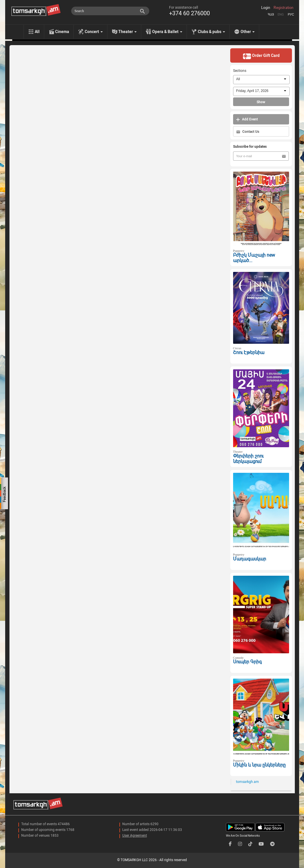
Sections (240, 71)
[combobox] (261, 80)
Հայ (271, 15)
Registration (283, 8)
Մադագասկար (250, 559)
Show (261, 102)
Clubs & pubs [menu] (211, 32)
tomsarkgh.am (247, 782)
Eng (281, 15)
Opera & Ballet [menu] (167, 32)
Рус (291, 15)
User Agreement (135, 836)
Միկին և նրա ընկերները (259, 765)
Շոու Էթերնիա (249, 353)
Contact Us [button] (248, 132)
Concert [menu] (94, 32)
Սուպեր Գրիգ (247, 662)
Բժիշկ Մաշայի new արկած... (254, 258)
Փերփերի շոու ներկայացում (248, 459)
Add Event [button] (247, 119)
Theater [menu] (127, 32)
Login (266, 8)
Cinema (62, 32)
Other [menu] (248, 32)
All (37, 32)
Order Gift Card (261, 56)
